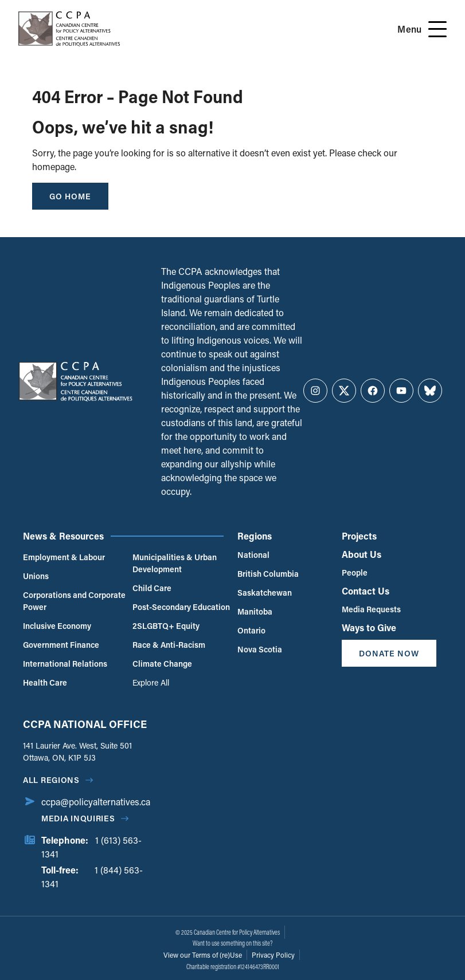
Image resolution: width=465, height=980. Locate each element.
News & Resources (63, 536)
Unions (36, 576)
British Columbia (268, 574)
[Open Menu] (437, 29)
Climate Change (162, 664)
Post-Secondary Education (181, 607)
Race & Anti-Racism (169, 645)
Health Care (45, 682)
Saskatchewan (265, 593)
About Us (362, 554)
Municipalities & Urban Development (175, 563)
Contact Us (366, 591)
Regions (255, 536)
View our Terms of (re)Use (203, 955)
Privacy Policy (273, 955)
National (253, 555)
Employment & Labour (64, 557)
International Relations (65, 664)
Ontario (251, 630)
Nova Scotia (260, 649)
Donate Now (389, 653)
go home (70, 196)
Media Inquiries (78, 818)
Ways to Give (369, 627)
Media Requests (371, 609)
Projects (359, 536)
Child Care (152, 588)
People (355, 572)
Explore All (151, 682)
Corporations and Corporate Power (74, 601)
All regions (51, 780)
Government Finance (61, 645)
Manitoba (255, 611)
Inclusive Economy (57, 626)
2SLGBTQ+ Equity (166, 626)
